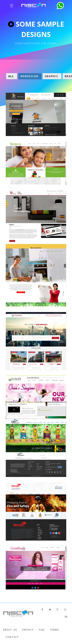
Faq (42, 630)
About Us (10, 630)
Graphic (52, 76)
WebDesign (30, 76)
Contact (12, 637)
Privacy (28, 630)
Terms (54, 630)
